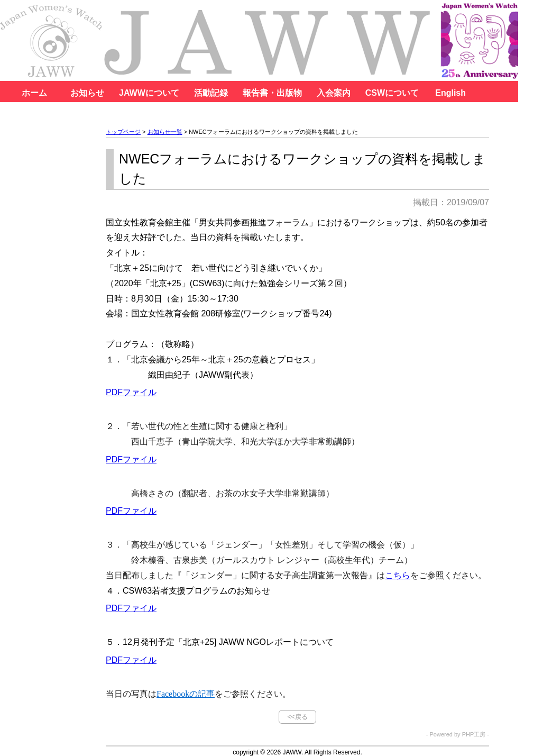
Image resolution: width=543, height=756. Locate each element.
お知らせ (87, 93)
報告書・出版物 (272, 93)
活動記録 (211, 93)
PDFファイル (131, 392)
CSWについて (392, 93)
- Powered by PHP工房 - (458, 735)
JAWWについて (149, 93)
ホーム (34, 93)
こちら (398, 575)
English (450, 93)
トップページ (123, 132)
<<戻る (297, 717)
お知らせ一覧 (165, 132)
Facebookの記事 (186, 694)
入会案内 (334, 93)
